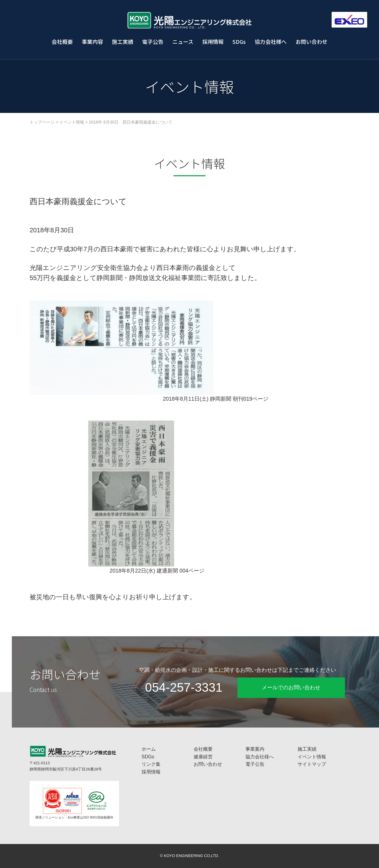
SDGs (239, 41)
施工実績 (123, 41)
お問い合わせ (311, 41)
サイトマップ (312, 764)
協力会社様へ (271, 41)
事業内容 (92, 41)
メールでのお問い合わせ (291, 688)
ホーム (149, 749)
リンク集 (151, 764)
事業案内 (255, 749)
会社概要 (62, 41)
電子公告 (153, 41)
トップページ (42, 122)
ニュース (183, 41)
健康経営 (203, 757)
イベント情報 (72, 122)
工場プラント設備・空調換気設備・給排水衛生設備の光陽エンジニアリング (189, 20)
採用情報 (213, 41)
